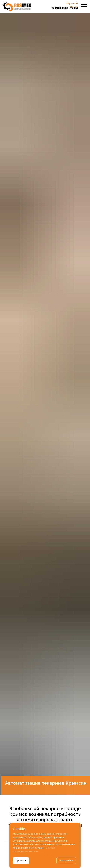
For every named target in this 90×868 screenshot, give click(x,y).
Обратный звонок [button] (72, 5)
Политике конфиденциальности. (34, 850)
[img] (17, 7)
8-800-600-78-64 (65, 8)
